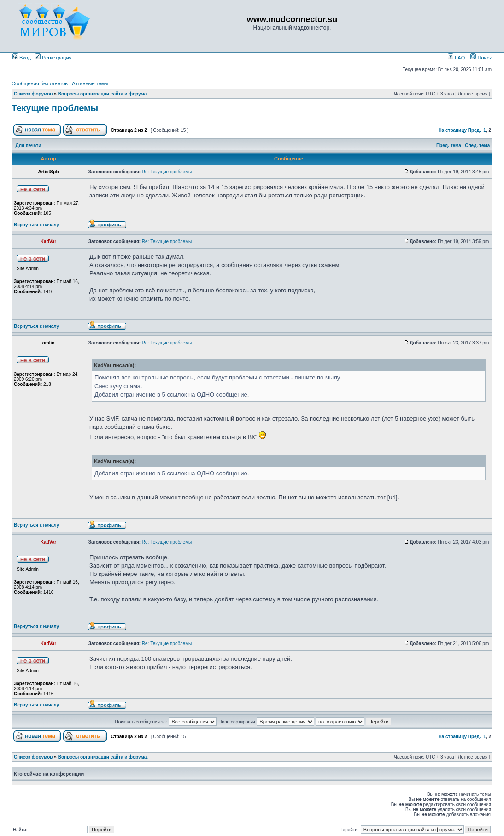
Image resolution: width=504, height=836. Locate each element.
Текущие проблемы (55, 108)
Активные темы (90, 83)
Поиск (481, 58)
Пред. (475, 130)
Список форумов (33, 94)
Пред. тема (449, 145)
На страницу (452, 130)
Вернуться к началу (36, 225)
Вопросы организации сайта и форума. (103, 94)
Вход (22, 58)
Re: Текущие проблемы (167, 172)
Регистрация (53, 58)
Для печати (29, 145)
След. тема (477, 145)
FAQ (456, 58)
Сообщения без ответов (40, 83)
